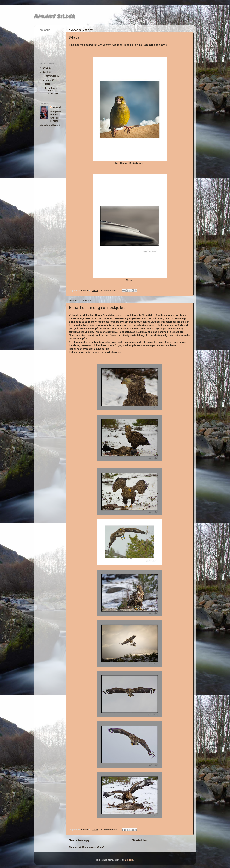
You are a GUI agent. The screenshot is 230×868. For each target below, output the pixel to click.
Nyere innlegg (79, 840)
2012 (46, 68)
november (51, 76)
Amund (57, 107)
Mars (74, 37)
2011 (46, 72)
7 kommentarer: (109, 830)
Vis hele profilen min (50, 125)
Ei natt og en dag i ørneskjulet (97, 308)
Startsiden (140, 840)
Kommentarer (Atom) (93, 847)
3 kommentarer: (109, 290)
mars (49, 80)
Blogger (129, 860)
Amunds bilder (54, 16)
